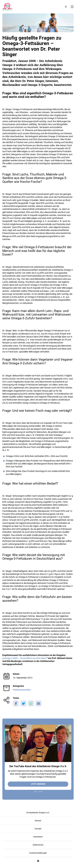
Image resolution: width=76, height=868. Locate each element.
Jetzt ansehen (38, 784)
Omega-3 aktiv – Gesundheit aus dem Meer (25, 658)
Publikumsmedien (22, 690)
